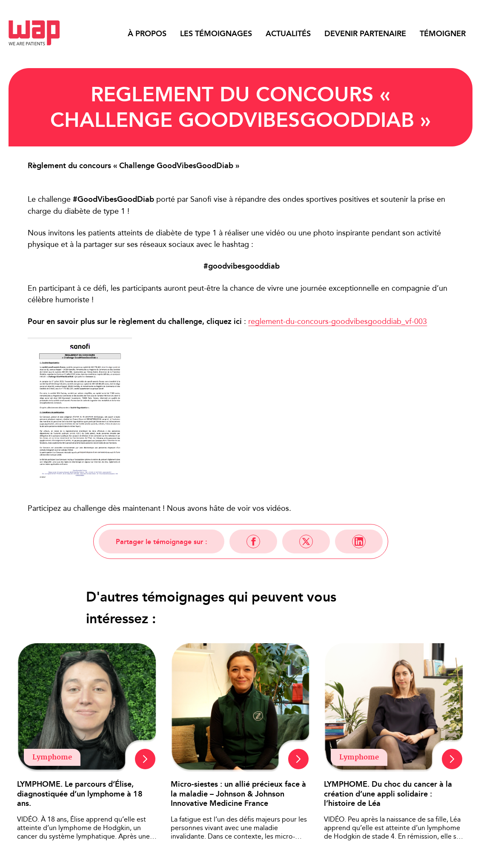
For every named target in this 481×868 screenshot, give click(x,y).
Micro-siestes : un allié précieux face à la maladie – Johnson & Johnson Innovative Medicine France (238, 794)
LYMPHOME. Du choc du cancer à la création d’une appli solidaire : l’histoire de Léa (388, 794)
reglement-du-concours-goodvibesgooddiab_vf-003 (338, 321)
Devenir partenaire (365, 34)
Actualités (288, 34)
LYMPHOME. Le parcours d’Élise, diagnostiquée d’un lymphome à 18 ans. (80, 794)
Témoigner (443, 34)
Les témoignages (216, 34)
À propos (147, 34)
